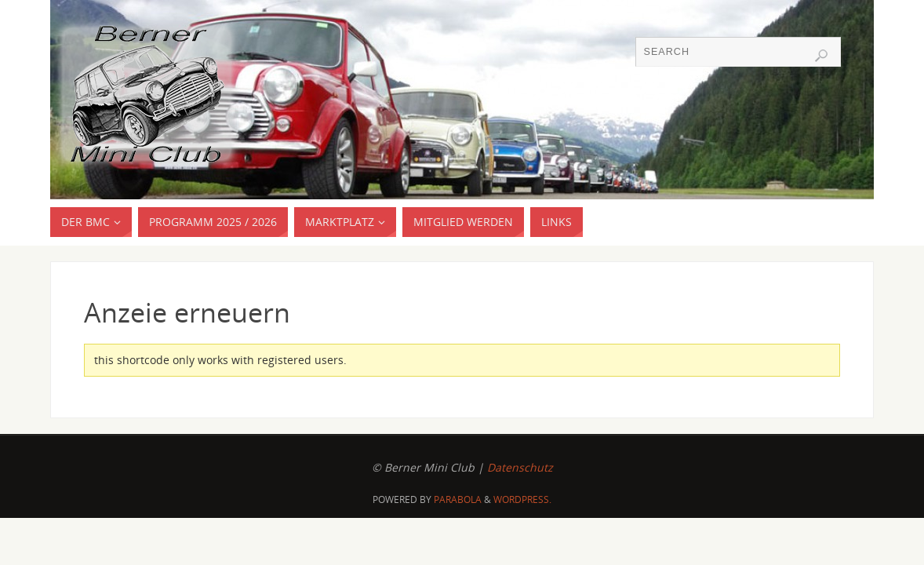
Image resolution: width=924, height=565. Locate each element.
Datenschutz (520, 467)
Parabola (458, 499)
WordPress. (522, 499)
